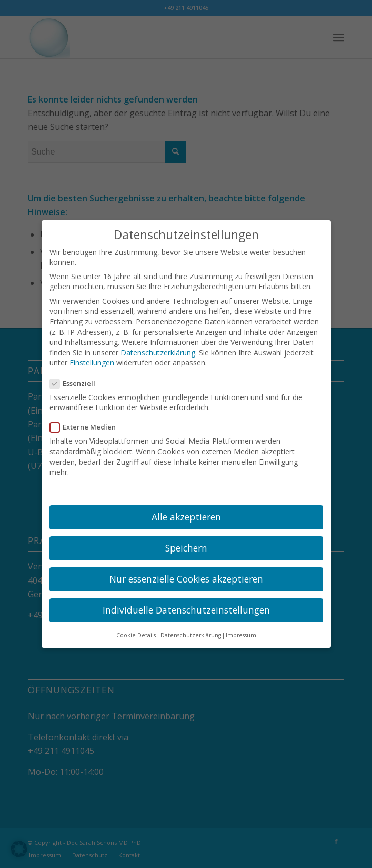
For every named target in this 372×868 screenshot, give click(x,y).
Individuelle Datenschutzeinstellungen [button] (186, 605)
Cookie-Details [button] (136, 629)
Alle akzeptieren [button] (186, 511)
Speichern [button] (186, 542)
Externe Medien (87, 422)
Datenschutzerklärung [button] (191, 629)
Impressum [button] (241, 629)
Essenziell (77, 377)
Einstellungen (92, 357)
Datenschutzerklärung (158, 347)
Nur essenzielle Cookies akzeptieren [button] (186, 573)
